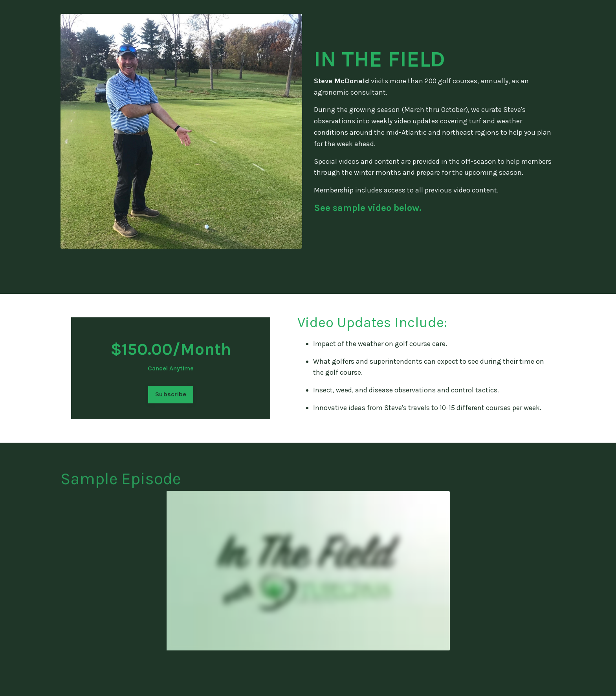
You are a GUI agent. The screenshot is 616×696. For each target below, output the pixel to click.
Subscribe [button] (171, 394)
